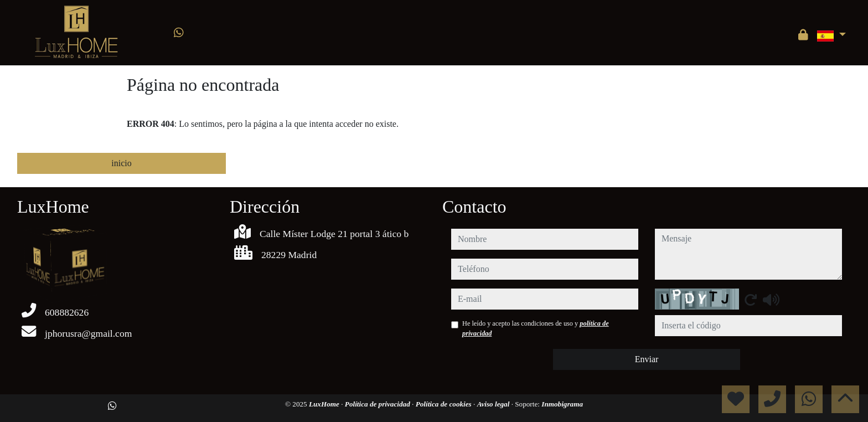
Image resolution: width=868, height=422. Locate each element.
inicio (121, 163)
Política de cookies (445, 404)
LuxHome (325, 404)
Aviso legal (494, 404)
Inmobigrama (562, 404)
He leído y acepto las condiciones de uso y (536, 328)
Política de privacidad (378, 404)
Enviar (647, 359)
